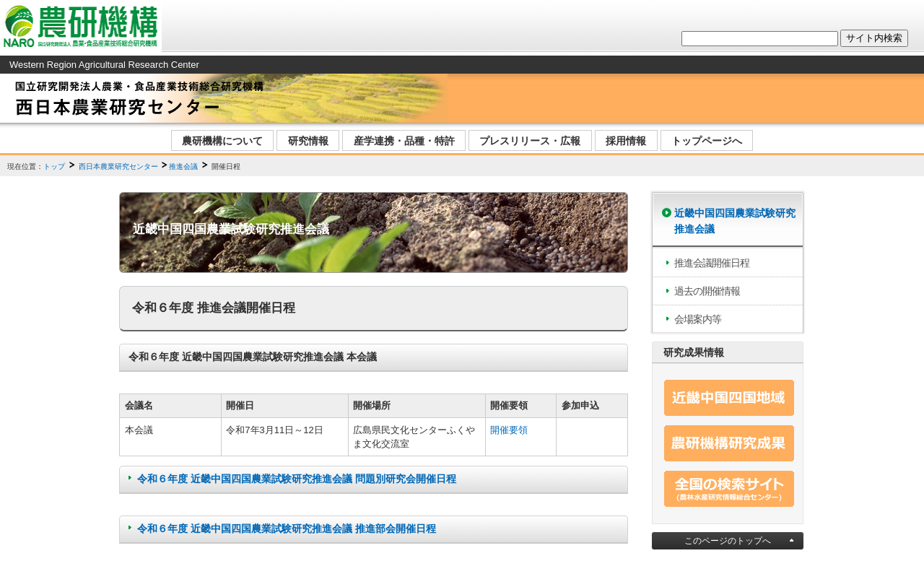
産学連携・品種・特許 (404, 141)
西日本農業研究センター (118, 166)
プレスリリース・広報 (530, 141)
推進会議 (183, 166)
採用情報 (626, 141)
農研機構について (222, 141)
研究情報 (308, 141)
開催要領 (509, 430)
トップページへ (707, 141)
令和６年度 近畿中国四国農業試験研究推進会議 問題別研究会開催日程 (297, 479)
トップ (54, 166)
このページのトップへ (728, 541)
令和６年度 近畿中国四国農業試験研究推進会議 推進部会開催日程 (287, 529)
